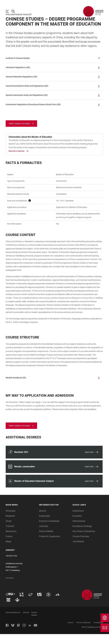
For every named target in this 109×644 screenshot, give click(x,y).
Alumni (43, 521)
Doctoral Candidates (49, 531)
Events (9, 546)
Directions (10, 588)
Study (9, 531)
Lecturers (44, 536)
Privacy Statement (84, 633)
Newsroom (11, 541)
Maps (9, 551)
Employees (44, 526)
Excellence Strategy (82, 536)
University (11, 521)
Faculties (77, 526)
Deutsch (26, 622)
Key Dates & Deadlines (84, 541)
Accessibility (99, 633)
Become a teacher (17, 161)
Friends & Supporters (49, 546)
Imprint (70, 633)
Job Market (78, 551)
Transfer (10, 536)
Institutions (78, 521)
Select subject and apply (19, 133)
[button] (21, 515)
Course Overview (81, 546)
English (34, 622)
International (79, 531)
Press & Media (46, 541)
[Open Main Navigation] (9, 11)
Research (10, 526)
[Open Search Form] (15, 11)
